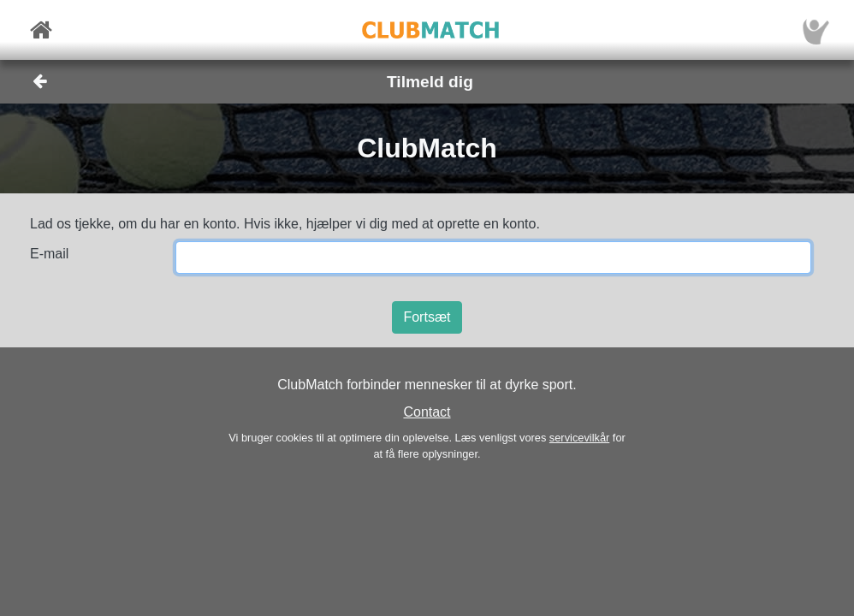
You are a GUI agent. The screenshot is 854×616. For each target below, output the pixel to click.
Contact (427, 412)
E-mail (49, 254)
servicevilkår (579, 438)
